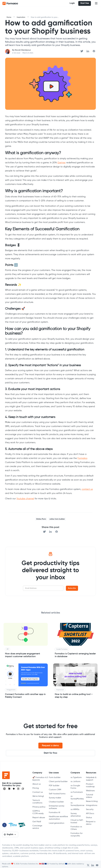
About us (37, 784)
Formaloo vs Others (76, 828)
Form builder (55, 778)
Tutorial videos (90, 796)
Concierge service (37, 827)
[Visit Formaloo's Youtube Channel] (97, 865)
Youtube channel (25, 499)
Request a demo (50, 746)
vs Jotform (75, 782)
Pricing (36, 788)
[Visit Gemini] (14, 789)
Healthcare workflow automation (58, 818)
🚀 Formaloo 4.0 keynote (40, 779)
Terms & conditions (37, 802)
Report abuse (39, 818)
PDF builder (54, 786)
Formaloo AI (54, 813)
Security (90, 810)
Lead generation (57, 823)
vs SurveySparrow (77, 804)
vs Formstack (77, 792)
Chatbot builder (56, 802)
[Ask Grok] (23, 789)
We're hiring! (38, 796)
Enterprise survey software (57, 807)
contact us (87, 489)
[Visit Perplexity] (18, 789)
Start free (85, 3)
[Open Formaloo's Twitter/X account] (88, 865)
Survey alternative (76, 815)
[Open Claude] (9, 789)
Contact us (38, 792)
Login (72, 3)
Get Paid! (37, 822)
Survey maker (55, 798)
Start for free (50, 753)
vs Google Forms (75, 787)
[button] (96, 3)
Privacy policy (39, 807)
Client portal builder (58, 782)
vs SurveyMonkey (77, 798)
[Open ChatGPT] (4, 789)
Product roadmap (90, 785)
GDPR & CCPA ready (38, 812)
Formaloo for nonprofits (77, 835)
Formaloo (82, 458)
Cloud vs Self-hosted (77, 821)
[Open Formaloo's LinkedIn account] (93, 865)
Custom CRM (55, 790)
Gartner (62, 163)
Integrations (92, 805)
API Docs (90, 814)
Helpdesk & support (91, 779)
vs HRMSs (75, 810)
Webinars (90, 791)
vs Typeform (76, 778)
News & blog (92, 801)
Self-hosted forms (57, 794)
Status (89, 818)
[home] (13, 3)
